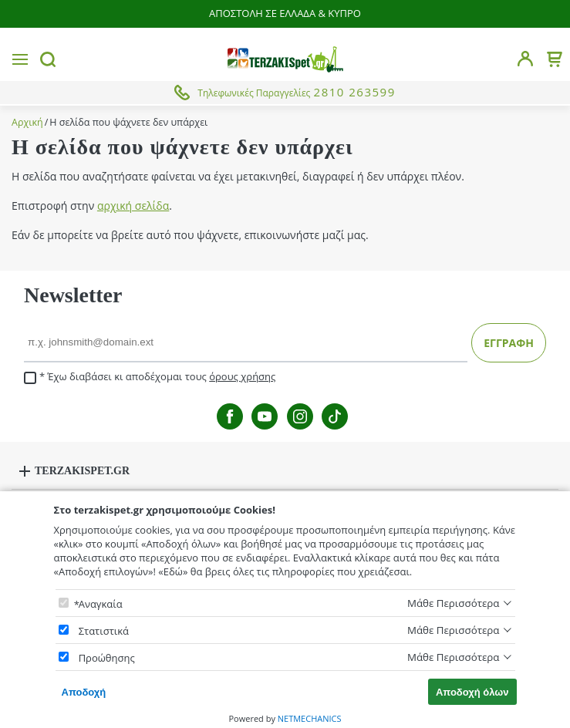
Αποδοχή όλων (472, 692)
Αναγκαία (101, 604)
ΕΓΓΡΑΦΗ (509, 343)
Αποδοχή (84, 692)
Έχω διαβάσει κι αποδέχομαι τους (150, 377)
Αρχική (27, 122)
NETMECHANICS (310, 718)
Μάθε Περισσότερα (454, 603)
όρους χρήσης (242, 376)
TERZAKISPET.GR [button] (82, 471)
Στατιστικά (104, 631)
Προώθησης (107, 658)
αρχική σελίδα (133, 206)
